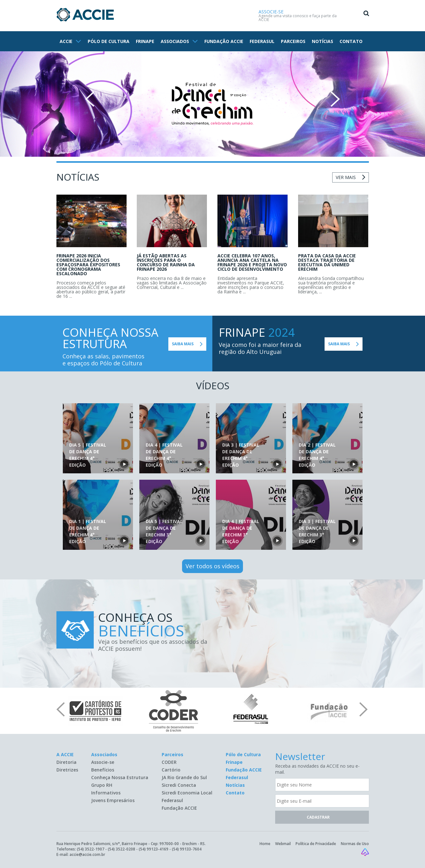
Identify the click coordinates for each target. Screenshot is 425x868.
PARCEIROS (293, 41)
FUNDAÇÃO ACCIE (224, 41)
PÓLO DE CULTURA (109, 41)
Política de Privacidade (316, 844)
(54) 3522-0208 (121, 849)
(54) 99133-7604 (187, 849)
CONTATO (351, 41)
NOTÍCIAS (322, 41)
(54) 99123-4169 (154, 849)
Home (265, 844)
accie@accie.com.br (87, 854)
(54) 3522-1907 (91, 849)
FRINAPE (145, 41)
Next (335, 99)
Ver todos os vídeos (212, 566)
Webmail (283, 844)
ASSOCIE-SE (271, 12)
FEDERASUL (262, 41)
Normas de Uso (355, 844)
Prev (90, 99)
